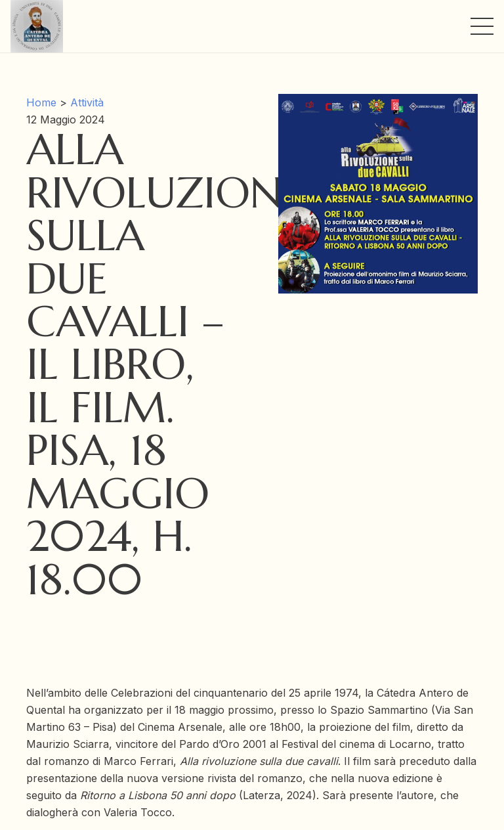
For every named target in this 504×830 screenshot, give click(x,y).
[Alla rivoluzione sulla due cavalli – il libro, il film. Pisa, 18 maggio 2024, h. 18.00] (378, 102)
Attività (87, 102)
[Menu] (482, 26)
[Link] (37, 26)
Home (41, 102)
